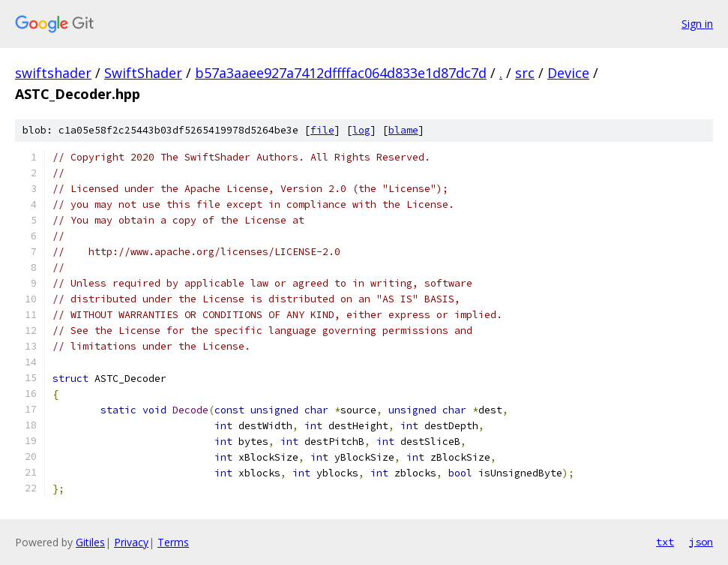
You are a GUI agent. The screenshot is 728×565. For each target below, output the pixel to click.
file (322, 130)
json (701, 542)
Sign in (697, 24)
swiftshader (53, 73)
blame (403, 130)
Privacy (131, 542)
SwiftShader (143, 73)
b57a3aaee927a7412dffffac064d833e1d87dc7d (341, 73)
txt (665, 542)
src (525, 73)
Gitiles (90, 542)
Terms (173, 542)
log (361, 130)
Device (568, 73)
